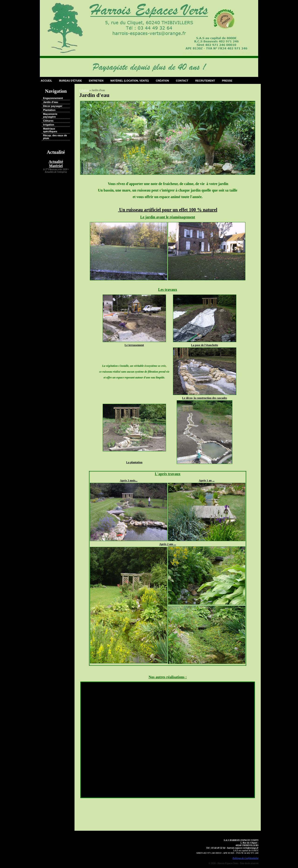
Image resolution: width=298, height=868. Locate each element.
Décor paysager (53, 106)
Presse (227, 81)
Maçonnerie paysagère (50, 115)
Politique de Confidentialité (246, 858)
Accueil (46, 81)
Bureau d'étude (71, 81)
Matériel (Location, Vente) (130, 81)
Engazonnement (53, 98)
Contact (182, 81)
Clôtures (48, 121)
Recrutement (205, 81)
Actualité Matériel (56, 164)
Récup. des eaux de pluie (55, 137)
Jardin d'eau (51, 102)
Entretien (96, 81)
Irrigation (49, 125)
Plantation (49, 110)
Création (162, 81)
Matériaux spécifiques (50, 130)
